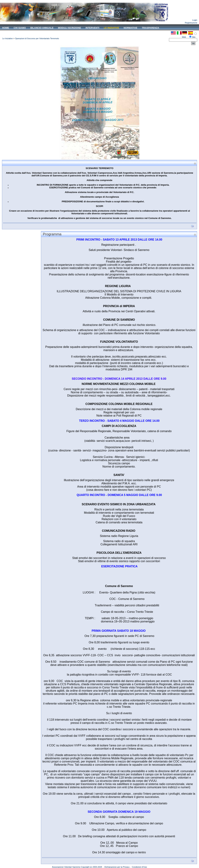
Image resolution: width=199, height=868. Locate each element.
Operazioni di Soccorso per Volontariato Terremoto (37, 38)
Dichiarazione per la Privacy (117, 867)
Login (195, 20)
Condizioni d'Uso (139, 867)
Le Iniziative (8, 38)
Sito (194, 37)
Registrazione (191, 23)
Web (184, 37)
